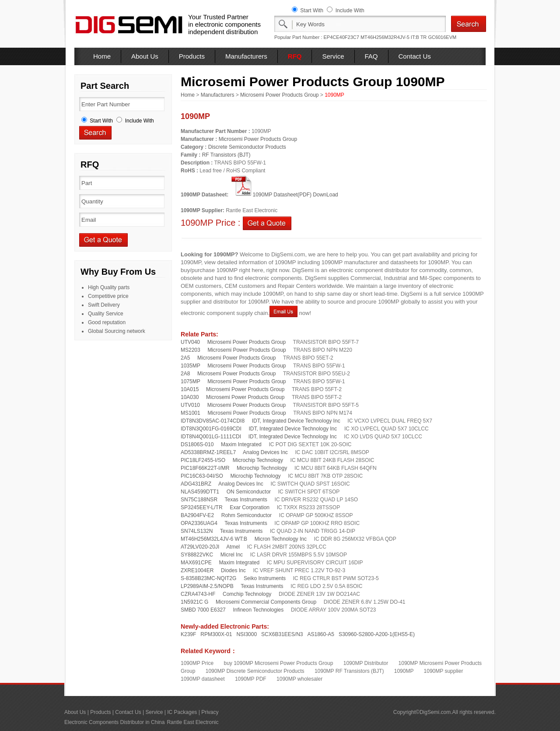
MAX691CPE (196, 563)
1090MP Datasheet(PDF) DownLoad (284, 195)
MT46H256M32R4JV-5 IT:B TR (394, 37)
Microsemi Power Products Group (279, 95)
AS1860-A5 (321, 634)
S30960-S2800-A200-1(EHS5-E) (377, 634)
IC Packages (182, 712)
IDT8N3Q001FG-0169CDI (211, 429)
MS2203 (191, 350)
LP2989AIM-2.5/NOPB (207, 586)
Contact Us (415, 56)
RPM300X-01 (216, 634)
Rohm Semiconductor (247, 515)
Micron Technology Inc (281, 539)
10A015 (190, 389)
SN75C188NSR (199, 500)
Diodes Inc (233, 570)
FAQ (371, 56)
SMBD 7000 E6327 (203, 610)
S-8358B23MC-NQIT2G (208, 578)
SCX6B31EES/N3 (282, 634)
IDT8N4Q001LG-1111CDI (211, 437)
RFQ (295, 56)
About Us (145, 56)
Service (333, 56)
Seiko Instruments (265, 578)
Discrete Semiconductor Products (247, 147)
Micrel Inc (232, 555)
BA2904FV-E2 (197, 515)
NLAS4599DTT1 (200, 492)
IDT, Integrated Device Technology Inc (296, 421)
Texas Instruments (246, 500)
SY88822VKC (197, 555)
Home (102, 56)
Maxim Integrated (241, 444)
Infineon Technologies (258, 610)
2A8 (185, 374)
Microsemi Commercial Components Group (266, 602)
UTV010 (190, 405)
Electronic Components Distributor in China (114, 722)
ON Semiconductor (249, 492)
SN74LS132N (197, 531)
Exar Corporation (250, 507)
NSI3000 (247, 634)
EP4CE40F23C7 (341, 37)
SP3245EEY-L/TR (202, 507)
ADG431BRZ (196, 484)
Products (192, 56)
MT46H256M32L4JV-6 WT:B (214, 539)
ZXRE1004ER (197, 570)
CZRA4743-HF (198, 594)
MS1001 (191, 413)
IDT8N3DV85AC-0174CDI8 (213, 421)
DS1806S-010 (197, 444)
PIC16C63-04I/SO (202, 476)
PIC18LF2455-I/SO (203, 460)
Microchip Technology (258, 460)
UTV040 (190, 342)
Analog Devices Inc (265, 452)
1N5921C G (194, 602)
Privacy (210, 712)
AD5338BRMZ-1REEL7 (208, 452)
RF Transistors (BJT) (226, 155)
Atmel (233, 547)
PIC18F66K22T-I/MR (205, 468)
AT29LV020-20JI (200, 547)
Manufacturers (246, 56)
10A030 (190, 397)
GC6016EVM (442, 37)
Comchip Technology (247, 594)
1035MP (190, 366)
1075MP (190, 381)
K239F (188, 634)
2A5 (185, 358)
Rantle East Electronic (192, 722)
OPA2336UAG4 (199, 523)
